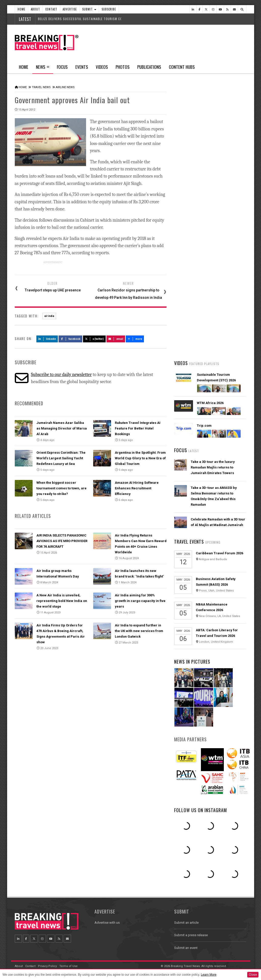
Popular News (228, 192)
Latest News (192, 192)
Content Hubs (182, 67)
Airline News (65, 87)
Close (253, 975)
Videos (102, 67)
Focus (62, 67)
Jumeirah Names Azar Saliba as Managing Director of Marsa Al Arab (62, 428)
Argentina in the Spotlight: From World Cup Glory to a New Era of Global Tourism (140, 458)
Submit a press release (191, 935)
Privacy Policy (47, 966)
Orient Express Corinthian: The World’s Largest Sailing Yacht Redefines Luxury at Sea (61, 458)
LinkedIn (47, 339)
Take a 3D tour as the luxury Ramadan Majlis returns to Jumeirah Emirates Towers (213, 467)
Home (22, 9)
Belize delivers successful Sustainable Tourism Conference (87, 19)
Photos (123, 67)
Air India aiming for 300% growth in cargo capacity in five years (140, 601)
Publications (149, 67)
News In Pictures (192, 662)
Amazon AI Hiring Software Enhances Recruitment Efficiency (137, 488)
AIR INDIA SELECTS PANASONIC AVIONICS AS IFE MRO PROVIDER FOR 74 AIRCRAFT (62, 541)
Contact (51, 9)
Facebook (70, 339)
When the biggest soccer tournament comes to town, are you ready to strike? (61, 488)
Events (82, 67)
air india (49, 316)
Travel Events (189, 542)
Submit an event (186, 948)
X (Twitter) (94, 339)
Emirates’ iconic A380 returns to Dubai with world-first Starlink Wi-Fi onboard (218, 247)
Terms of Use (68, 966)
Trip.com (204, 426)
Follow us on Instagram (201, 810)
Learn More (209, 975)
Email (116, 339)
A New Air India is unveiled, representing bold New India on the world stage (62, 601)
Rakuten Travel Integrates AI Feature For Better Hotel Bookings (138, 428)
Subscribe (109, 9)
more (135, 339)
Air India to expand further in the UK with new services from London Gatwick (139, 631)
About (35, 9)
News (43, 69)
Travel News (41, 87)
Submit (89, 9)
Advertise (70, 9)
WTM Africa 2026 (210, 403)
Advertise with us (107, 923)
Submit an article (186, 923)
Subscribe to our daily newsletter (61, 375)
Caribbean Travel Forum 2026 (219, 553)
